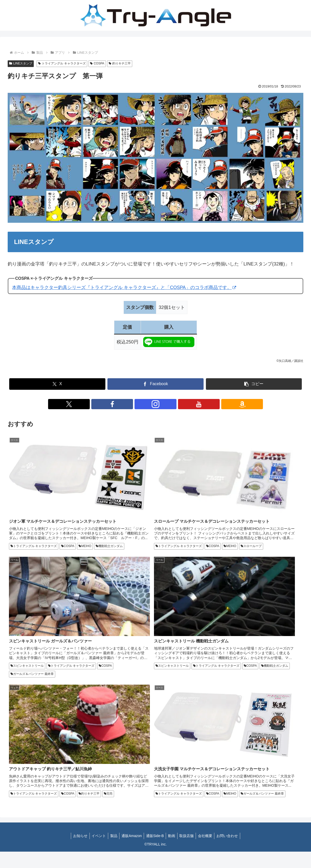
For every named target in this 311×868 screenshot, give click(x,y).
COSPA (97, 63)
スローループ (120, 536)
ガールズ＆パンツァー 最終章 (248, 529)
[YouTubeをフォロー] (167, 404)
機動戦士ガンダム (24, 536)
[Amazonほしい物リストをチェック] (179, 404)
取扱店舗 (189, 687)
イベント (95, 687)
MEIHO (85, 528)
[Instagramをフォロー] (155, 404)
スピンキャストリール (225, 521)
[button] (254, 384)
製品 (111, 687)
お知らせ (75, 687)
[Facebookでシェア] (155, 384)
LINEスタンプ (21, 63)
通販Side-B (155, 687)
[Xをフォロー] (132, 404)
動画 (173, 687)
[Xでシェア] (57, 384)
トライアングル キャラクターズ (62, 63)
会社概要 (209, 687)
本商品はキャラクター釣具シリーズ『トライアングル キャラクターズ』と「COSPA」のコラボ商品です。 (124, 287)
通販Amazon (130, 687)
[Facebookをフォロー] (144, 404)
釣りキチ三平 (120, 63)
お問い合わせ (232, 687)
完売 (114, 639)
